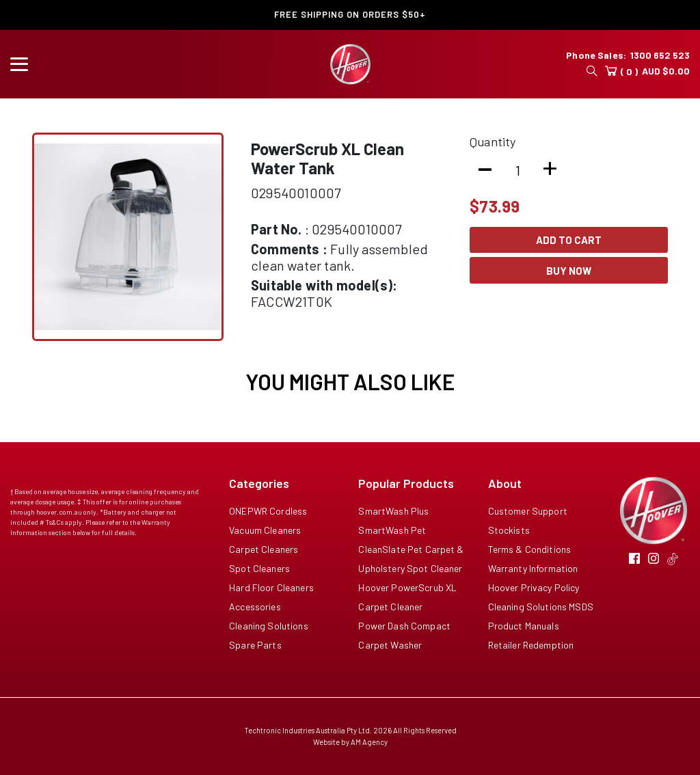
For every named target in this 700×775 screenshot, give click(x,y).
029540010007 (296, 193)
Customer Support (528, 511)
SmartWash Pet (392, 530)
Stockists (509, 530)
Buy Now (569, 271)
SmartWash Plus (393, 511)
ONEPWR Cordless (268, 511)
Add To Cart (569, 240)
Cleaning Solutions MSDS (541, 607)
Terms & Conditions (530, 549)
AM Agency (369, 742)
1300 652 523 (660, 55)
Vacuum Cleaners (265, 530)
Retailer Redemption (531, 645)
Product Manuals (524, 626)
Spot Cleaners (259, 568)
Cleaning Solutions (269, 626)
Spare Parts (255, 645)
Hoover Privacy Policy (534, 587)
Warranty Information (533, 568)
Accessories (255, 607)
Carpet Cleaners (264, 549)
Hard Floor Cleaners (271, 587)
